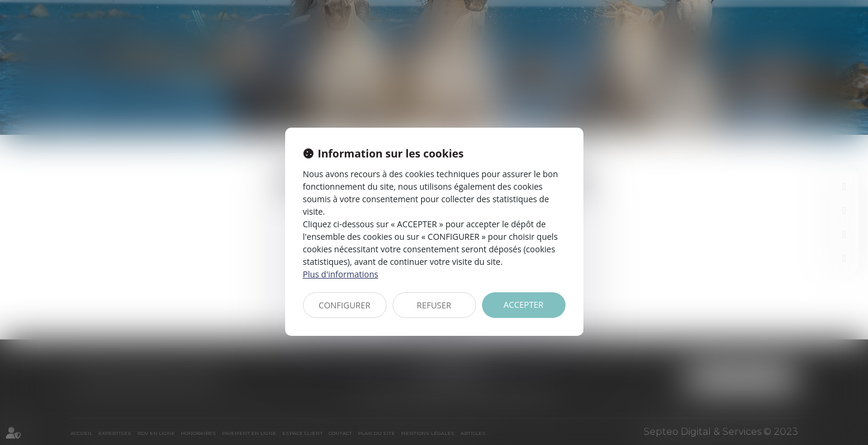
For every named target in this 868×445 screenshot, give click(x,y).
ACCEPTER (523, 305)
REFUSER (434, 305)
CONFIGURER (345, 305)
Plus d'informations (341, 274)
